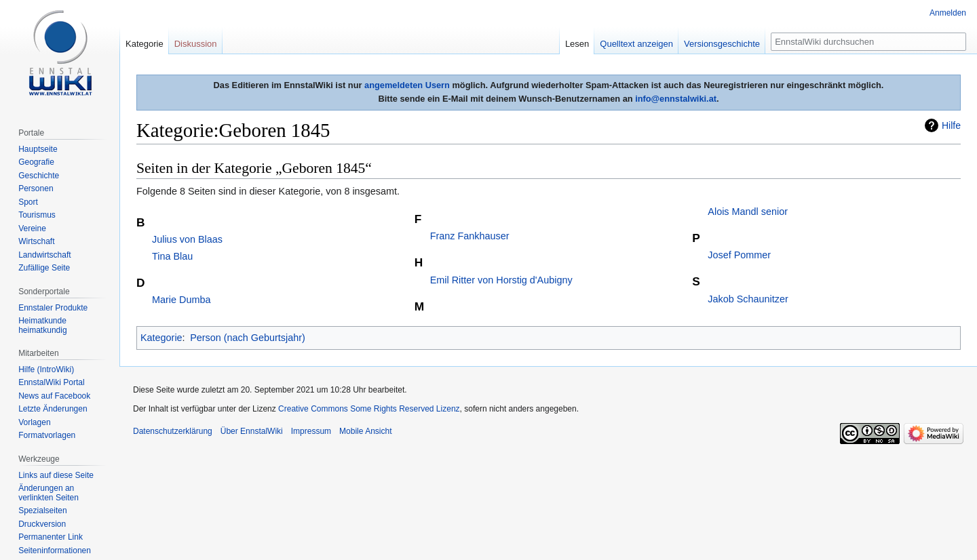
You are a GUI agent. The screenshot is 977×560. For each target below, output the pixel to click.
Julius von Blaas (187, 239)
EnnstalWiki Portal (51, 382)
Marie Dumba (181, 300)
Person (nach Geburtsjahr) (248, 338)
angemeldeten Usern (407, 85)
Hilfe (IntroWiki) (46, 369)
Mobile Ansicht (365, 431)
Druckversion (42, 524)
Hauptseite (38, 149)
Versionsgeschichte (722, 44)
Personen (36, 188)
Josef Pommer (739, 255)
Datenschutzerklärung (173, 431)
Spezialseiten (42, 511)
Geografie (36, 162)
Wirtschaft (36, 241)
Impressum (311, 431)
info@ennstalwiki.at (676, 99)
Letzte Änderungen (53, 409)
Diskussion (196, 44)
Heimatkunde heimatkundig (42, 325)
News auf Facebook (54, 396)
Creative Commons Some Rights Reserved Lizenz (369, 409)
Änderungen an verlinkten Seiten (49, 493)
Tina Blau (172, 256)
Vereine (32, 228)
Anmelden (948, 13)
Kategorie (161, 338)
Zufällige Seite (44, 268)
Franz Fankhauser (470, 236)
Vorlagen (34, 422)
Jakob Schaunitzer (748, 299)
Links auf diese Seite (56, 475)
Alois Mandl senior (748, 212)
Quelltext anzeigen (636, 44)
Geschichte (39, 176)
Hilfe (951, 125)
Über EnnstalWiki (252, 431)
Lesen (577, 44)
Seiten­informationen (55, 551)
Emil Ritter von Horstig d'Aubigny (501, 280)
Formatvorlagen (47, 435)
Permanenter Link (51, 537)
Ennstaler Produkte (53, 308)
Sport (28, 202)
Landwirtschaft (44, 255)
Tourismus (37, 215)
